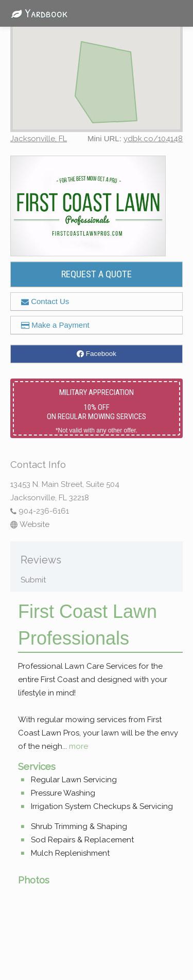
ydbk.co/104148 (153, 139)
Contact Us (45, 301)
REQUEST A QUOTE (97, 274)
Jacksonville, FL (39, 139)
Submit (33, 580)
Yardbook (37, 13)
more (78, 746)
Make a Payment (55, 325)
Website (30, 524)
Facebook (97, 354)
